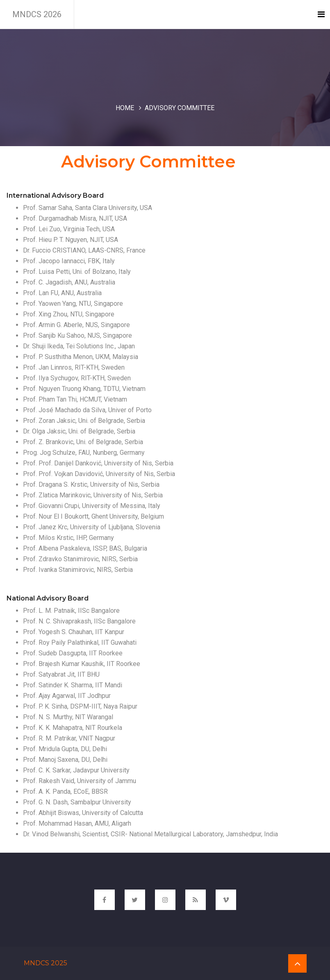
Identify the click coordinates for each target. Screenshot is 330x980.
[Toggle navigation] (321, 14)
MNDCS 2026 (37, 14)
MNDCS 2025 (46, 963)
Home (125, 108)
